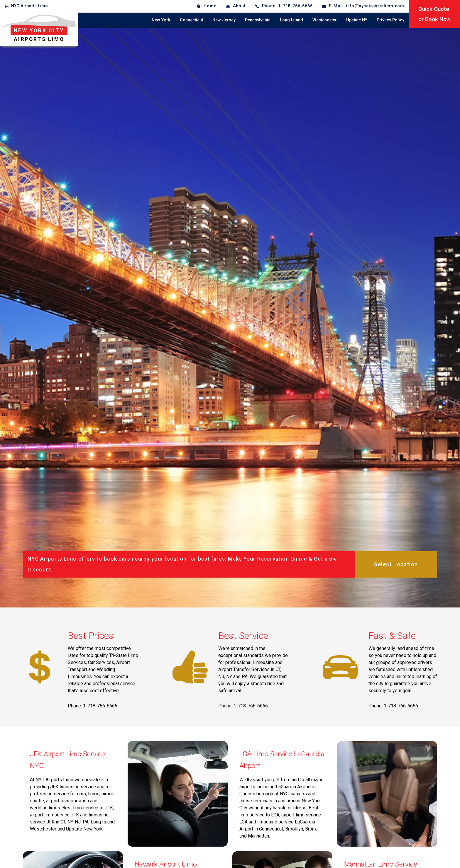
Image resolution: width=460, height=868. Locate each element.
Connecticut (191, 20)
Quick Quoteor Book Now (434, 14)
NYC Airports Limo (29, 6)
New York (161, 20)
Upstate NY (357, 20)
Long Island (291, 20)
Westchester (325, 20)
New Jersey (224, 20)
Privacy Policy (390, 20)
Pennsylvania (258, 20)
